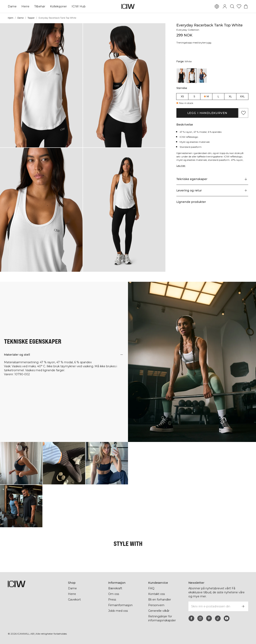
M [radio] (208, 96)
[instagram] (200, 618)
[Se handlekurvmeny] (246, 6)
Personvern (156, 605)
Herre (25, 6)
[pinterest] (209, 618)
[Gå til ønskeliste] (239, 6)
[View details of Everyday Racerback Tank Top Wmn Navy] (202, 76)
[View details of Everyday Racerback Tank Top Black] (181, 76)
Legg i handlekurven (207, 113)
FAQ (151, 588)
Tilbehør (40, 6)
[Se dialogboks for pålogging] (225, 6)
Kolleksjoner (58, 6)
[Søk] (232, 6)
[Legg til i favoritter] (243, 113)
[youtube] (227, 618)
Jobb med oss (118, 611)
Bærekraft (115, 588)
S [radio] (194, 96)
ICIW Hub (79, 6)
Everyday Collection (188, 30)
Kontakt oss (156, 594)
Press (112, 600)
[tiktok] (218, 618)
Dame (12, 6)
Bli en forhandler (160, 600)
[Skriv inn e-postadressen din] (213, 606)
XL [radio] (230, 96)
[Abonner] (243, 606)
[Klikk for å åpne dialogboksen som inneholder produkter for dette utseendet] (21, 463)
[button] (41, 85)
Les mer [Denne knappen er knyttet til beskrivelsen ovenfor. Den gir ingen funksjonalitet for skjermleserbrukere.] (181, 166)
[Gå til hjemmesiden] (128, 6)
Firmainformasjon (120, 605)
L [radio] (218, 96)
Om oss (114, 594)
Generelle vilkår (159, 611)
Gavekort (74, 600)
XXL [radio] (242, 96)
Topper (31, 18)
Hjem (11, 18)
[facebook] (191, 618)
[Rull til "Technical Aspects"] (212, 179)
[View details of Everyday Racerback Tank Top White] (192, 76)
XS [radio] (182, 96)
